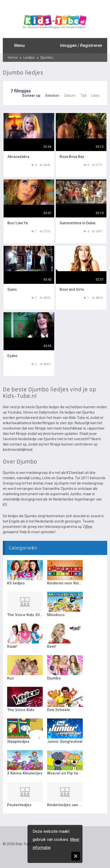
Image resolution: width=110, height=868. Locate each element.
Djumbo (47, 58)
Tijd (83, 96)
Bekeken (52, 96)
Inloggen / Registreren (81, 45)
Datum (70, 96)
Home (13, 58)
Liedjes (29, 58)
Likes (95, 96)
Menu (19, 45)
